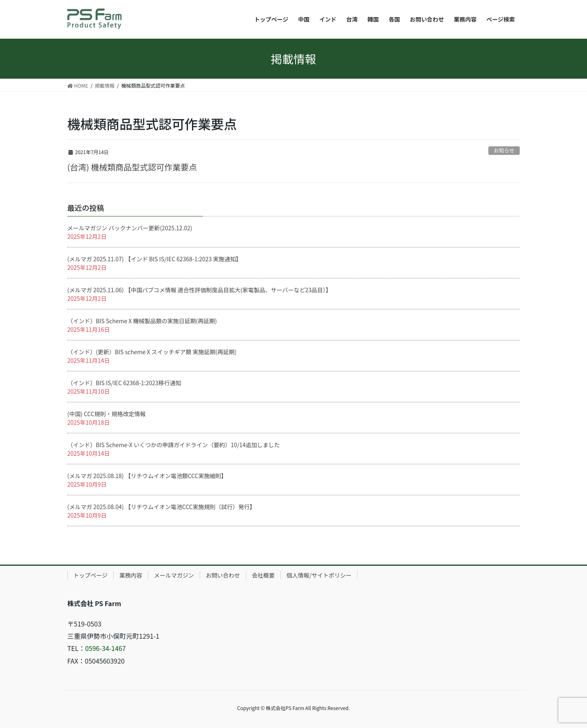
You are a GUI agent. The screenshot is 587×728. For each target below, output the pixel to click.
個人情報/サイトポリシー (319, 575)
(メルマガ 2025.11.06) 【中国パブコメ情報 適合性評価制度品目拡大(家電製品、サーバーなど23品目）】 (199, 290)
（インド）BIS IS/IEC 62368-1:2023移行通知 (124, 383)
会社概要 (263, 575)
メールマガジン (174, 575)
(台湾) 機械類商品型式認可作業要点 (132, 167)
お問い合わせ (223, 575)
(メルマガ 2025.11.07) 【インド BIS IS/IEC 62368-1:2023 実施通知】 (154, 259)
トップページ (90, 575)
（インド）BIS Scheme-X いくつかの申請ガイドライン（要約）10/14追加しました (173, 445)
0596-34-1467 (106, 648)
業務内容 (131, 575)
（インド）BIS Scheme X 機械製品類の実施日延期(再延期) (142, 321)
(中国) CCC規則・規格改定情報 (106, 414)
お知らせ (504, 150)
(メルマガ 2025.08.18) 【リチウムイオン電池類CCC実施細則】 (147, 476)
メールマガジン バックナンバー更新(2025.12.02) (130, 228)
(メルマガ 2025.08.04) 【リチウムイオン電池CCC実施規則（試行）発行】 (161, 507)
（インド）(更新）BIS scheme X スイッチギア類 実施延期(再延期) (152, 352)
